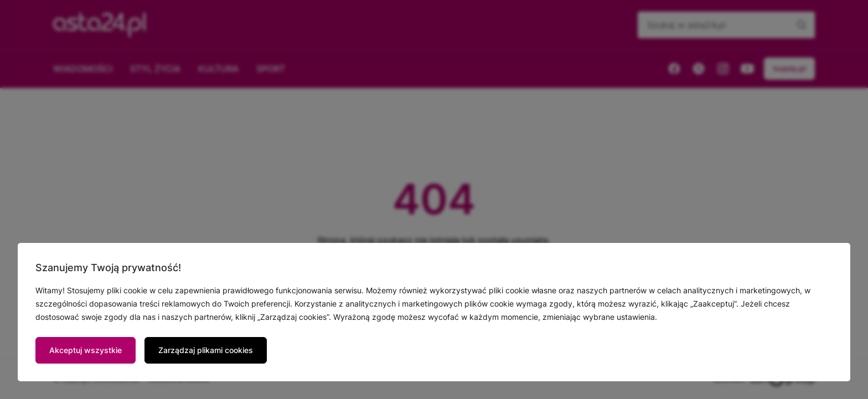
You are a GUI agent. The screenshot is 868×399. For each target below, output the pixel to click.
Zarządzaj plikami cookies (206, 350)
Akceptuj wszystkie (86, 350)
